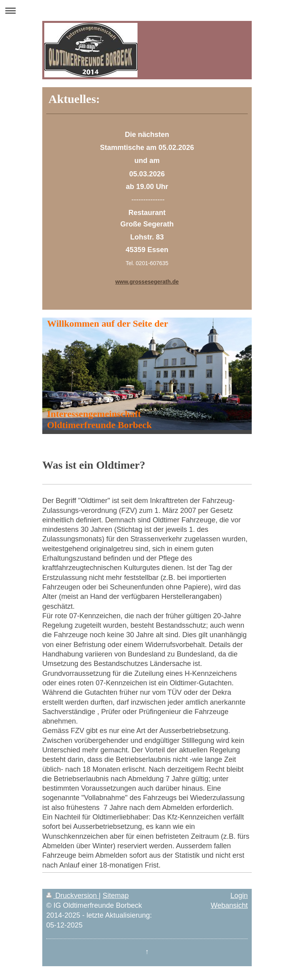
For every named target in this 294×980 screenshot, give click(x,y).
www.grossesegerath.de (147, 282)
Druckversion (73, 896)
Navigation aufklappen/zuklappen (147, 10)
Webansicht (229, 905)
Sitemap (116, 896)
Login (239, 896)
